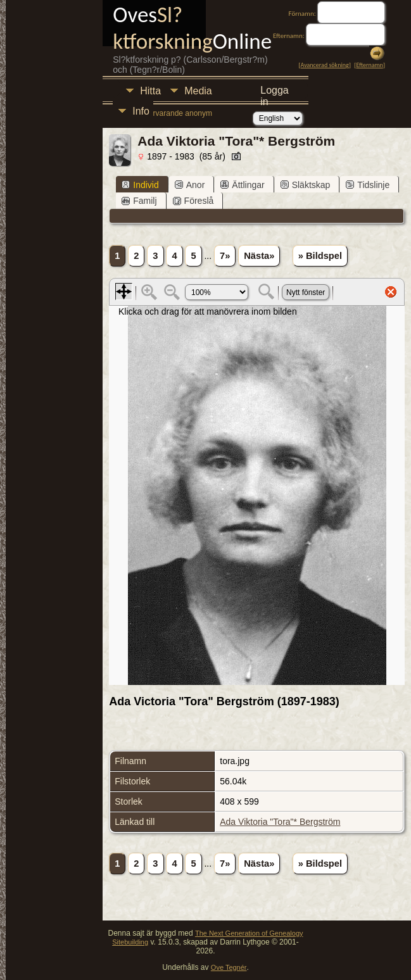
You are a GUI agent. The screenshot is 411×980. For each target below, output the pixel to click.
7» (225, 256)
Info (141, 111)
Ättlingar (242, 185)
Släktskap (306, 185)
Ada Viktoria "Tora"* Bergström (280, 822)
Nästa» (259, 256)
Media (198, 91)
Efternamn (369, 65)
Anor (190, 185)
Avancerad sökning (325, 65)
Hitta (150, 91)
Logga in (275, 92)
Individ (140, 185)
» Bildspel (320, 256)
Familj (139, 201)
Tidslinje (368, 185)
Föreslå (193, 201)
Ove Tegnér (229, 967)
